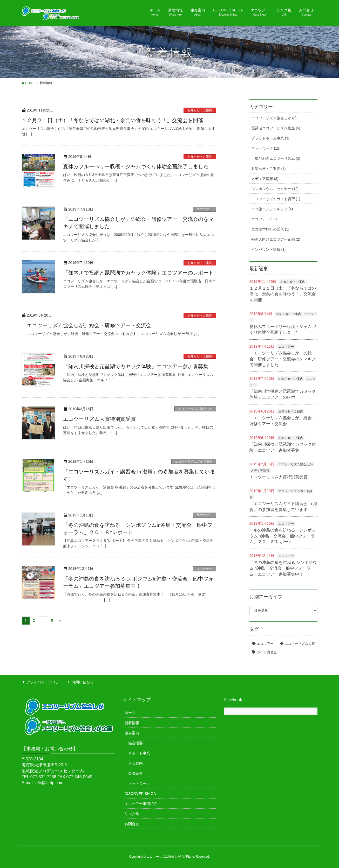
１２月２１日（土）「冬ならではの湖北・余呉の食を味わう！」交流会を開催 (112, 120)
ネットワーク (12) (266, 148)
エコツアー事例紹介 (141, 802)
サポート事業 (139, 752)
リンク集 (132, 813)
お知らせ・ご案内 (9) (269, 169)
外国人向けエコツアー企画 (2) (276, 239)
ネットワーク (139, 782)
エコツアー (205, 209)
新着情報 (132, 722)
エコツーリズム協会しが (195, 409)
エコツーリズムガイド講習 (194, 461)
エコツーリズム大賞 (300, 644)
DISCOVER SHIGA (140, 792)
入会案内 (135, 762)
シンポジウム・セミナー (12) (275, 189)
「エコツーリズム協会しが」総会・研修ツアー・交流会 (86, 325)
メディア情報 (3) (265, 179)
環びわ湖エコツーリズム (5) (278, 158)
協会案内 (132, 732)
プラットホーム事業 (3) (270, 138)
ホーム (130, 711)
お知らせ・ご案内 (200, 110)
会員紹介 (135, 772)
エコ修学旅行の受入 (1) (270, 229)
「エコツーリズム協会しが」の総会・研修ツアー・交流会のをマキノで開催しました (283, 359)
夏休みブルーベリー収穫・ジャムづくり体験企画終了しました (136, 166)
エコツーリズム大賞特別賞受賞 (99, 419)
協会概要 (135, 742)
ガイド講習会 (267, 652)
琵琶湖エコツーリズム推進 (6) (276, 128)
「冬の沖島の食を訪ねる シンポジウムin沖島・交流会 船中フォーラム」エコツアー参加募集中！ (283, 568)
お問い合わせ (80, 682)
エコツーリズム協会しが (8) (274, 118)
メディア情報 (260, 471)
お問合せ (132, 823)
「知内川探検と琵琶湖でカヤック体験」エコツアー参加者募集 (138, 366)
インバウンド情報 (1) (269, 249)
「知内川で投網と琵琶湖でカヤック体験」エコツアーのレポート (138, 273)
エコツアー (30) (264, 219)
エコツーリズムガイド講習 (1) (276, 199)
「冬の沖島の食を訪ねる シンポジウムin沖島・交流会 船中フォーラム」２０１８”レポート (283, 536)
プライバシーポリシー (43, 682)
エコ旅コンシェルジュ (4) (272, 209)
